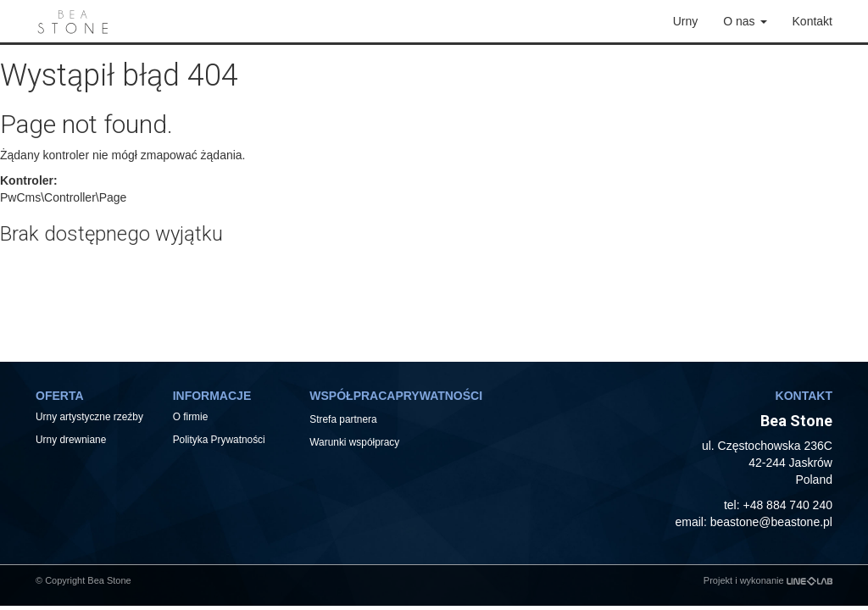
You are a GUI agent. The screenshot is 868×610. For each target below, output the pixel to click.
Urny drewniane (72, 440)
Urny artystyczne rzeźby (89, 417)
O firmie (191, 417)
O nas (745, 21)
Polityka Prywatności (219, 440)
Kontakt (812, 21)
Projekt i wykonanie (768, 580)
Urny (686, 21)
